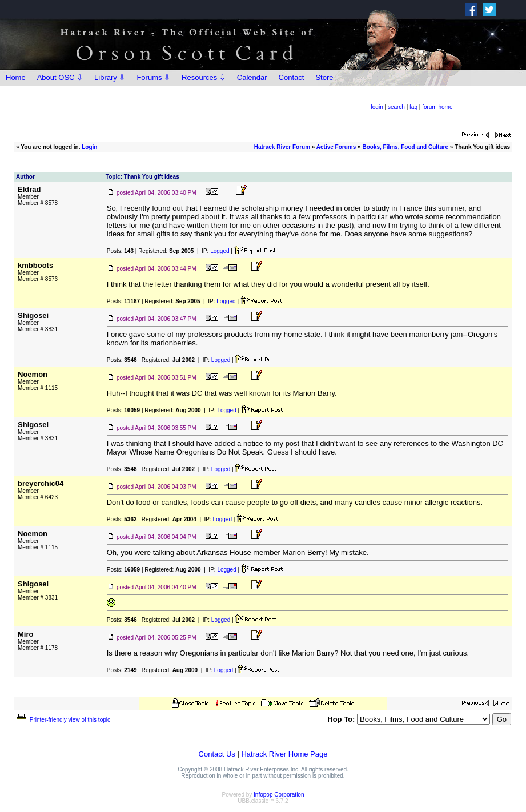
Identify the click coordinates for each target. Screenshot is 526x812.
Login (89, 147)
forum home (437, 107)
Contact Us (217, 754)
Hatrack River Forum (282, 147)
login (377, 107)
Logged (220, 251)
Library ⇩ (110, 77)
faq (413, 107)
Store (324, 77)
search (396, 107)
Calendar (252, 77)
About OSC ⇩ (60, 77)
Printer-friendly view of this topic (63, 720)
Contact (292, 77)
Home (16, 77)
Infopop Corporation (279, 795)
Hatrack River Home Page (284, 754)
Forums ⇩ (153, 77)
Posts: (120, 251)
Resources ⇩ (204, 77)
